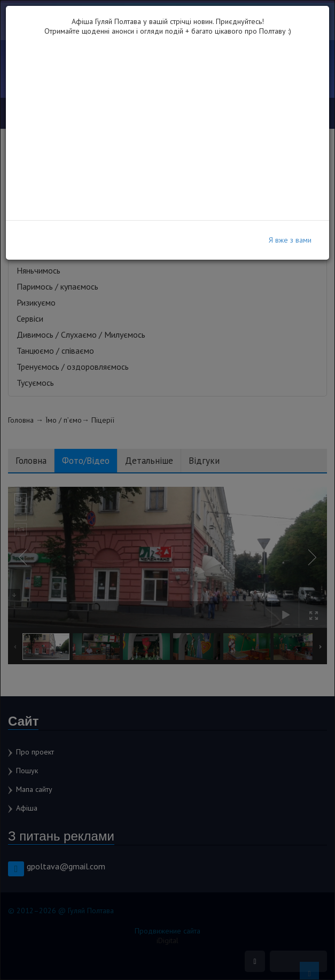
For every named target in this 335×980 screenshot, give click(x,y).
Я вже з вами (290, 240)
